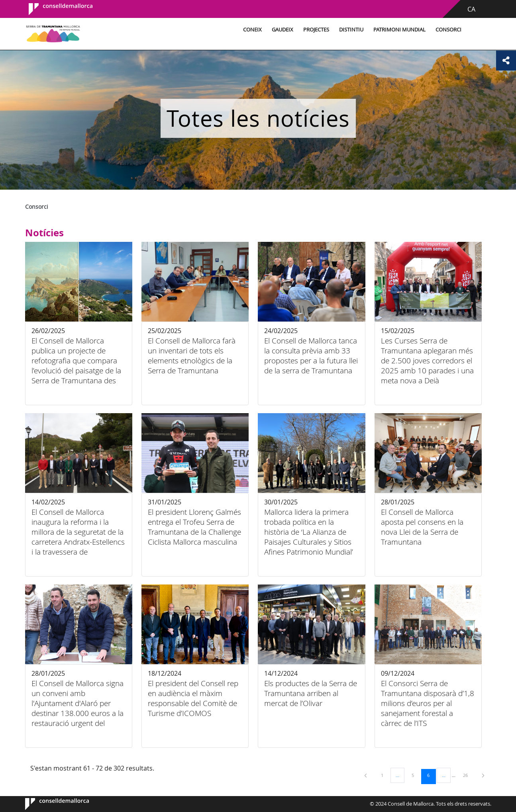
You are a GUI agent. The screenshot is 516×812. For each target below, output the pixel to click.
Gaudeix (283, 30)
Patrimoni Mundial (399, 30)
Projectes (316, 30)
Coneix (252, 30)
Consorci (448, 30)
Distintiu (351, 30)
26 (468, 775)
